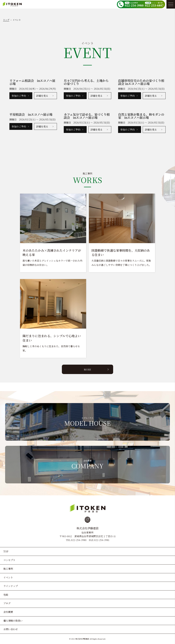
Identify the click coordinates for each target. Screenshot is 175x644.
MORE (87, 369)
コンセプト (9, 560)
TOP (6, 551)
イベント (8, 577)
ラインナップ (11, 586)
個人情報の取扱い (13, 621)
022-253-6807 (154, 6)
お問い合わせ (11, 629)
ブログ (7, 603)
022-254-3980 (134, 6)
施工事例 (8, 569)
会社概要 (8, 612)
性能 (6, 595)
